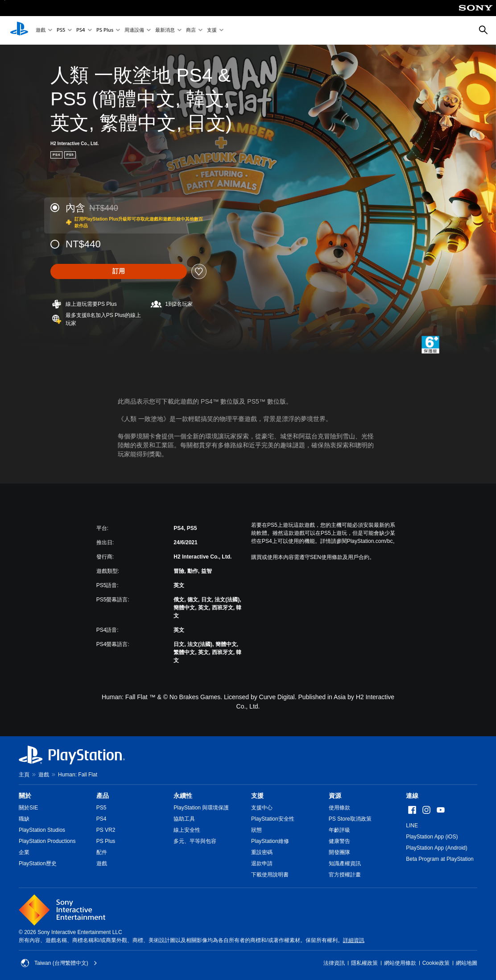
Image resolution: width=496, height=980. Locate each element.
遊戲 (41, 31)
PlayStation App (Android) (436, 848)
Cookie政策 (436, 963)
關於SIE (28, 808)
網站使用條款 (400, 963)
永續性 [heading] (183, 796)
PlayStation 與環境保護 (201, 808)
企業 (24, 852)
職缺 (24, 819)
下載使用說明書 (270, 875)
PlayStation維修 (270, 841)
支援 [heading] (257, 796)
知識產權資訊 (345, 863)
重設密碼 (262, 852)
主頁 (24, 775)
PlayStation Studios (42, 830)
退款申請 (262, 863)
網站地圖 (467, 963)
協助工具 (184, 819)
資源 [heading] (335, 796)
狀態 (256, 830)
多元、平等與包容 (195, 841)
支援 (212, 31)
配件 (102, 852)
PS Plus (105, 31)
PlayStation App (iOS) (432, 837)
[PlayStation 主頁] (19, 30)
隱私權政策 (364, 963)
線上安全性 (187, 830)
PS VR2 (106, 830)
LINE (412, 826)
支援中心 (262, 808)
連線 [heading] (412, 796)
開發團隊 (339, 852)
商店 (191, 31)
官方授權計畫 (345, 875)
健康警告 (339, 841)
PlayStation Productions (47, 841)
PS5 (61, 31)
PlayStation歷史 (38, 863)
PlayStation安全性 (273, 819)
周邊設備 (134, 31)
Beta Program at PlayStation (440, 859)
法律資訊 (334, 963)
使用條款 (339, 808)
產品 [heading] (103, 796)
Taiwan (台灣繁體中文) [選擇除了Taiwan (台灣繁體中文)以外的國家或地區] (59, 963)
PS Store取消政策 (350, 819)
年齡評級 (339, 830)
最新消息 (165, 31)
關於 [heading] (25, 796)
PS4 (81, 31)
